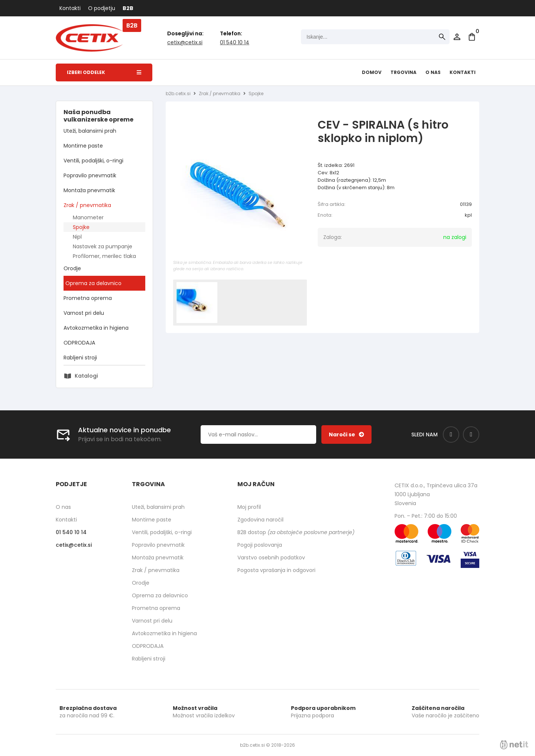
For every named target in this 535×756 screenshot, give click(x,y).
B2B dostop (296, 532)
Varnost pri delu (84, 313)
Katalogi (86, 376)
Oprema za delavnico (93, 283)
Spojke (81, 227)
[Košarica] (472, 37)
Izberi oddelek (104, 72)
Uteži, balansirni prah (90, 131)
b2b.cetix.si (178, 93)
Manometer (88, 217)
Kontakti (70, 8)
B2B (128, 8)
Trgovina (403, 72)
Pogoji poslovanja (260, 545)
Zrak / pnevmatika (87, 205)
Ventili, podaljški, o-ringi (93, 161)
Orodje (72, 268)
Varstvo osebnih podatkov (271, 558)
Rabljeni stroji (80, 358)
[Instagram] (471, 434)
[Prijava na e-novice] (346, 434)
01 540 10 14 (235, 42)
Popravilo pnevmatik (90, 175)
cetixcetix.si (185, 42)
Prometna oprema (88, 298)
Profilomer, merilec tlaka (104, 256)
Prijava (457, 37)
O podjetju (102, 8)
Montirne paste (83, 146)
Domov (372, 72)
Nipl (77, 237)
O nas (433, 72)
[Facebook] (451, 434)
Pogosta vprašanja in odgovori (276, 570)
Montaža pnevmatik (89, 190)
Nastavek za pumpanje (103, 246)
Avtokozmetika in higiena (96, 328)
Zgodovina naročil (260, 520)
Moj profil (249, 507)
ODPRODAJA (79, 343)
